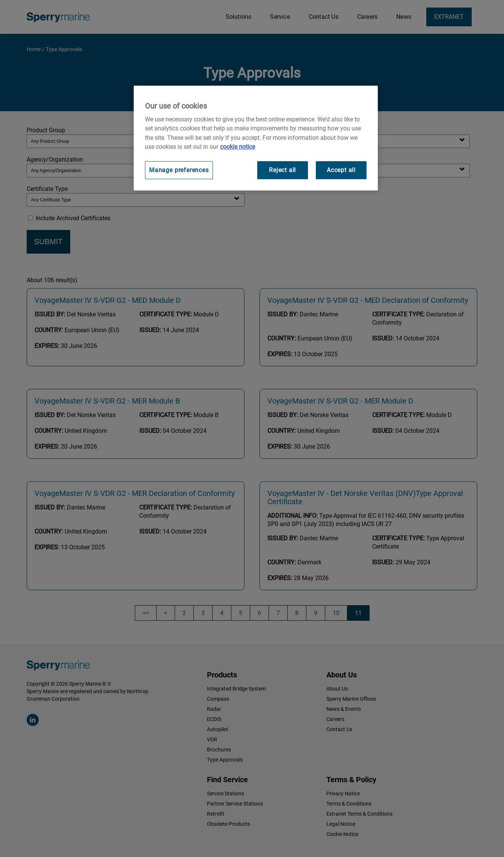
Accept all (341, 170)
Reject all (282, 170)
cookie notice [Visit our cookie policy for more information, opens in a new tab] (238, 147)
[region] (256, 138)
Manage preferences (179, 170)
